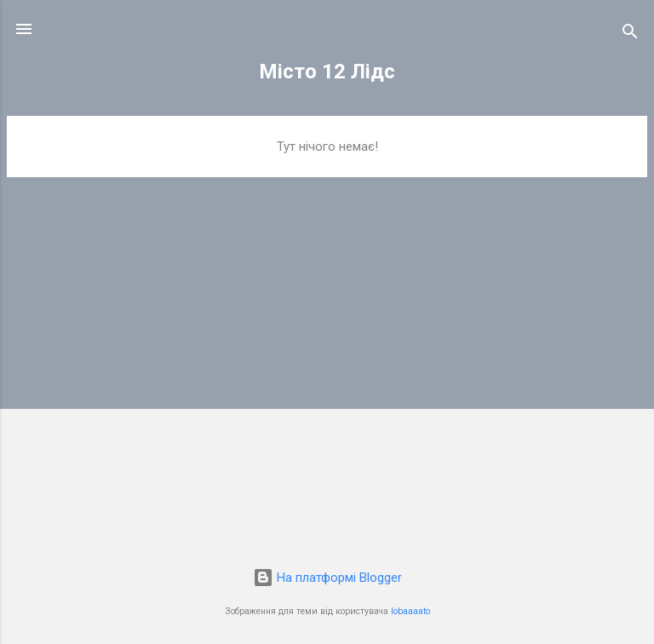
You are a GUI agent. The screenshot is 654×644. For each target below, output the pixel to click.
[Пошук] (630, 34)
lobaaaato (410, 611)
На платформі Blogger (327, 578)
